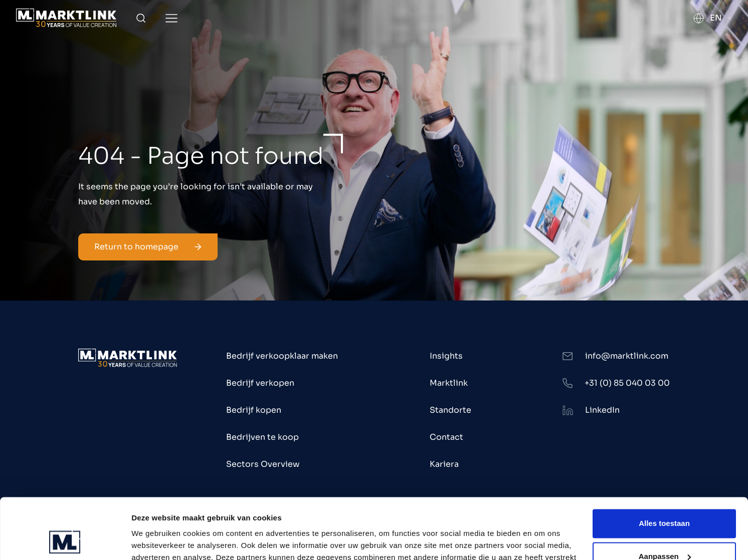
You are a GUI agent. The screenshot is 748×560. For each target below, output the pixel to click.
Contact (446, 437)
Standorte (450, 410)
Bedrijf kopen (254, 410)
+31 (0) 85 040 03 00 (627, 383)
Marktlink (449, 383)
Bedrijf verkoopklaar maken (282, 356)
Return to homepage (148, 247)
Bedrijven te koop (262, 437)
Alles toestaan (664, 467)
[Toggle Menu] (171, 18)
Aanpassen (665, 499)
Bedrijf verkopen (260, 383)
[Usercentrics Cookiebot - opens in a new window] (65, 540)
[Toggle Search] (141, 18)
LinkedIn (602, 410)
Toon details (153, 540)
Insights (446, 356)
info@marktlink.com (627, 356)
